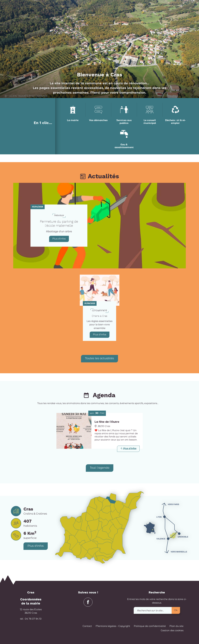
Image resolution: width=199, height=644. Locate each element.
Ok (176, 610)
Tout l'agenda (100, 468)
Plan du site (176, 626)
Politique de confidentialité (150, 626)
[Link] (128, 449)
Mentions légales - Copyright (113, 626)
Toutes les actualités (99, 358)
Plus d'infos (59, 239)
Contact (87, 626)
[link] (178, 8)
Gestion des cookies (172, 631)
